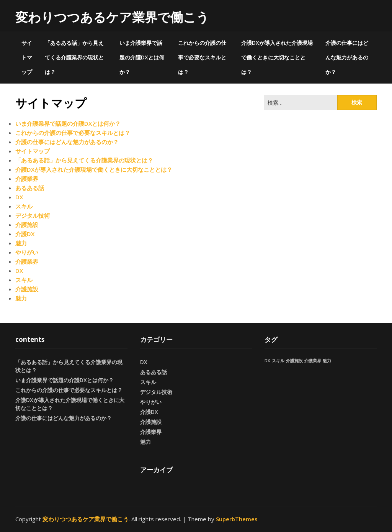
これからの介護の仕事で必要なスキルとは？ (202, 57)
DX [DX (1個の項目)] (267, 361)
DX (19, 197)
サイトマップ (27, 57)
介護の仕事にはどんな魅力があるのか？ (347, 57)
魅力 (21, 243)
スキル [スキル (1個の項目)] (278, 361)
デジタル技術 (33, 215)
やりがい (27, 252)
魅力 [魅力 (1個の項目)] (327, 361)
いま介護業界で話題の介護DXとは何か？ (142, 57)
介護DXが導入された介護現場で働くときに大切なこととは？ (277, 57)
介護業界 (27, 179)
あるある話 (30, 188)
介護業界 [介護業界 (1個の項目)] (313, 361)
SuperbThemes (237, 519)
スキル (24, 206)
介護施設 (27, 225)
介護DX (25, 234)
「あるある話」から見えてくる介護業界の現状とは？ (74, 57)
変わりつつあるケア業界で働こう (112, 17)
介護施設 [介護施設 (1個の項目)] (294, 361)
